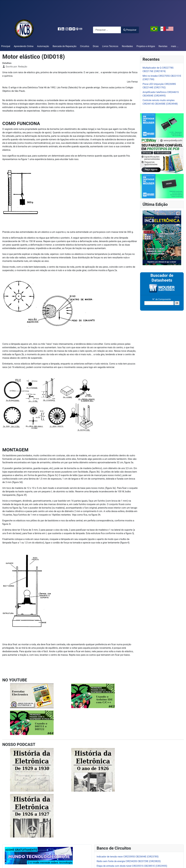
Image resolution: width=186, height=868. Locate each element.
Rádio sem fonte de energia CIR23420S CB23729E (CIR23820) (129, 861)
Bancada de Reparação (65, 46)
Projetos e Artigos (146, 46)
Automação (43, 46)
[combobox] (107, 30)
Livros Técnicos (110, 46)
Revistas (163, 46)
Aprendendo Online (24, 46)
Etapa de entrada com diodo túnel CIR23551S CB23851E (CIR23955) (132, 866)
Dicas (96, 46)
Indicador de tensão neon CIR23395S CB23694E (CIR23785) (128, 857)
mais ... (175, 46)
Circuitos (85, 46)
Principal (6, 46)
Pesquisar (130, 30)
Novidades (127, 46)
